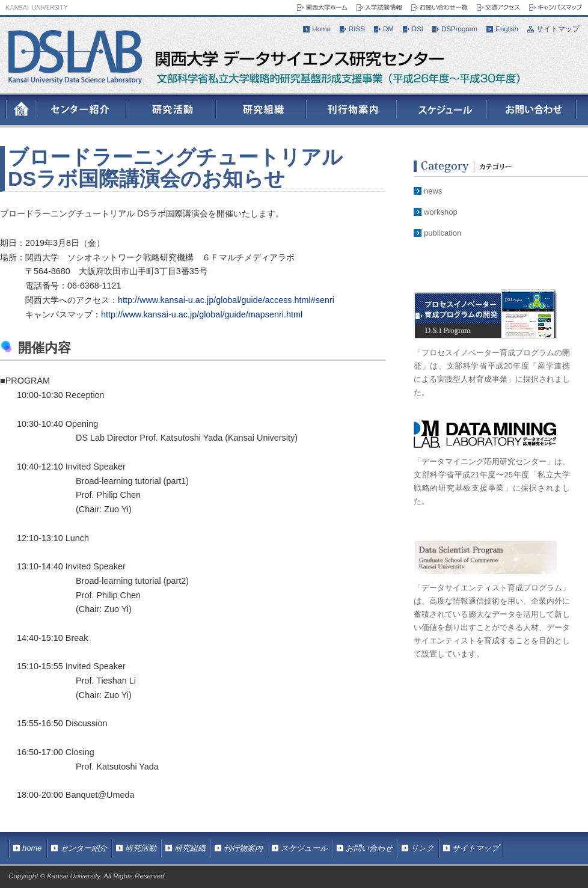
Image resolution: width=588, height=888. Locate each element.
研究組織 (190, 848)
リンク (422, 848)
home (32, 848)
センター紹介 (84, 848)
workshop (441, 212)
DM (388, 29)
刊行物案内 (243, 848)
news (433, 191)
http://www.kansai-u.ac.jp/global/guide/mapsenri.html (202, 314)
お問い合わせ (369, 848)
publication (443, 233)
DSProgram (459, 29)
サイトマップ (558, 29)
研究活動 (141, 848)
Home (321, 29)
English (507, 29)
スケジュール (304, 848)
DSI (418, 29)
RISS (357, 29)
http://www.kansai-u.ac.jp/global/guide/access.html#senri (226, 300)
